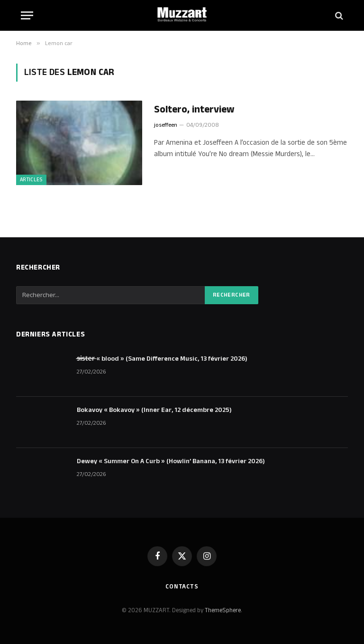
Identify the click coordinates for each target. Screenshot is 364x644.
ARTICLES (31, 180)
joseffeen (166, 125)
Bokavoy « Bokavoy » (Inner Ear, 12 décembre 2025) (154, 410)
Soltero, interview (194, 110)
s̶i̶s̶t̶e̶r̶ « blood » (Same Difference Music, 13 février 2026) (162, 359)
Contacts (182, 587)
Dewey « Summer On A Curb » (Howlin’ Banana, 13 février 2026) (171, 461)
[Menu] (27, 15)
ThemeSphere (223, 610)
